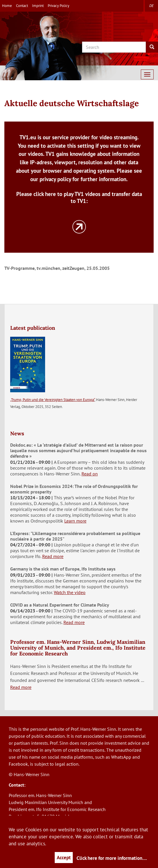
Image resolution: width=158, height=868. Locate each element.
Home (7, 6)
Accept (64, 858)
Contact (22, 6)
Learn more (75, 521)
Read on (90, 474)
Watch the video (70, 592)
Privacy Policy (58, 6)
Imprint (38, 6)
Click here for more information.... (112, 858)
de (151, 6)
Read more (53, 556)
